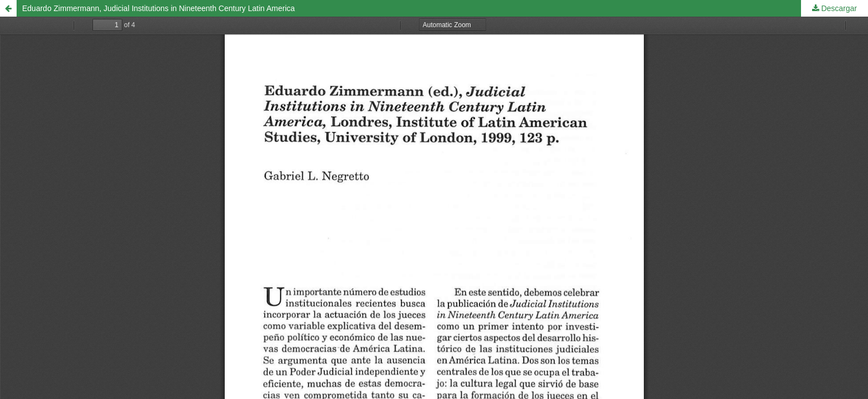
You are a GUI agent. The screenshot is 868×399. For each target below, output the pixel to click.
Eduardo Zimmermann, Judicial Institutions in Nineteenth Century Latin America (159, 8)
